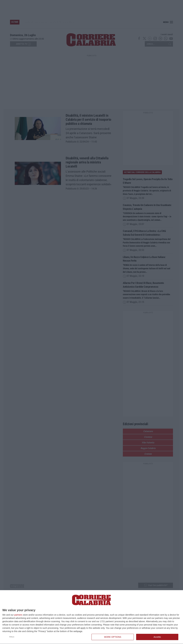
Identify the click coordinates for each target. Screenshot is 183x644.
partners (18, 615)
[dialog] (91, 617)
